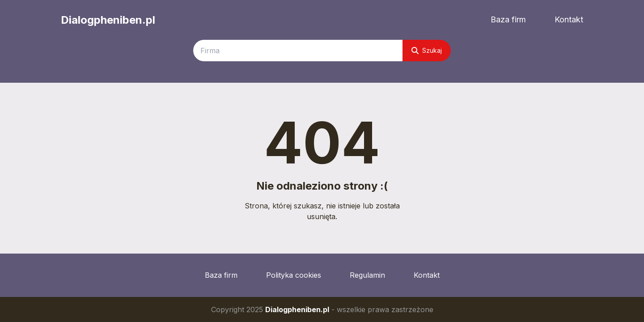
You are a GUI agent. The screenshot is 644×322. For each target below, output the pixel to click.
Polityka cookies (294, 275)
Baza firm (508, 19)
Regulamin (367, 275)
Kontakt (569, 19)
